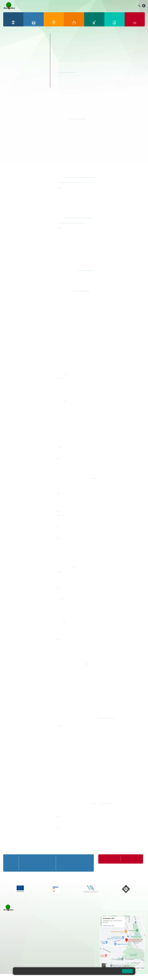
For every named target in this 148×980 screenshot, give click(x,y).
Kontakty (134, 6)
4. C (33, 50)
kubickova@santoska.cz (67, 71)
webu (94, 477)
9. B (33, 63)
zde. (65, 373)
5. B (41, 46)
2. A (16, 42)
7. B (16, 63)
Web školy (141, 977)
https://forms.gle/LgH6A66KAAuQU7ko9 (80, 176)
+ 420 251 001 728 (68, 918)
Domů (55, 31)
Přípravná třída (13, 35)
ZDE (93, 802)
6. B (8, 63)
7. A (16, 58)
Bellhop (77, 6)
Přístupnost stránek (65, 977)
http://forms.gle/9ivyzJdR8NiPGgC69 (78, 217)
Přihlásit (53, 977)
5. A (41, 42)
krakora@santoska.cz (77, 118)
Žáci (61, 31)
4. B (33, 46)
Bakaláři (70, 6)
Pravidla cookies (111, 972)
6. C (8, 67)
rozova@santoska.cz (15, 955)
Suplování (107, 6)
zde (59, 75)
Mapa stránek (43, 977)
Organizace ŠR (97, 6)
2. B (16, 46)
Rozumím (127, 971)
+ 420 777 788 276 (26, 952)
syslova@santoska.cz (86, 270)
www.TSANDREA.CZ (107, 717)
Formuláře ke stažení (130, 859)
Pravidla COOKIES (80, 977)
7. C (16, 67)
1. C (8, 50)
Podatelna (116, 6)
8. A (24, 58)
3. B (24, 46)
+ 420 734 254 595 (79, 927)
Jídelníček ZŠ (86, 6)
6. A (8, 58)
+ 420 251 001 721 (68, 916)
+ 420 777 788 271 (26, 942)
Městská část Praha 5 (10, 961)
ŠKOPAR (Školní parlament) (19, 85)
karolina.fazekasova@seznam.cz (72, 182)
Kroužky (10, 73)
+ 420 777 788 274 (67, 920)
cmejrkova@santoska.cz (16, 944)
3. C (24, 50)
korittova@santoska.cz (82, 290)
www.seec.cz (107, 802)
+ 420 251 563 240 (13, 952)
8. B (24, 63)
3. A (24, 42)
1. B (8, 46)
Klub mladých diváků (16, 81)
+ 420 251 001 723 (13, 942)
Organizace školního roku (110, 859)
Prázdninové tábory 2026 (18, 77)
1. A (8, 42)
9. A (33, 58)
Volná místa (125, 6)
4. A (33, 42)
